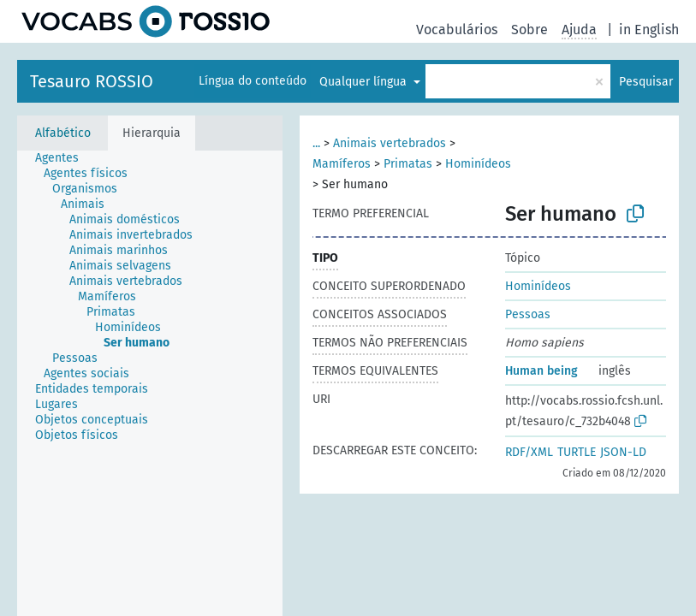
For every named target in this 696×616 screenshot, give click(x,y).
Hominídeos (478, 164)
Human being (541, 371)
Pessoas (528, 314)
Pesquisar (646, 82)
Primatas (408, 164)
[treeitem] (64, 158)
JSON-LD (623, 452)
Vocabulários (457, 30)
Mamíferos (342, 164)
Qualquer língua (365, 82)
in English (649, 30)
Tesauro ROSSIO (92, 81)
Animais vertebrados (390, 143)
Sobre (529, 30)
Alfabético (63, 133)
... (316, 143)
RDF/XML (529, 452)
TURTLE (577, 452)
